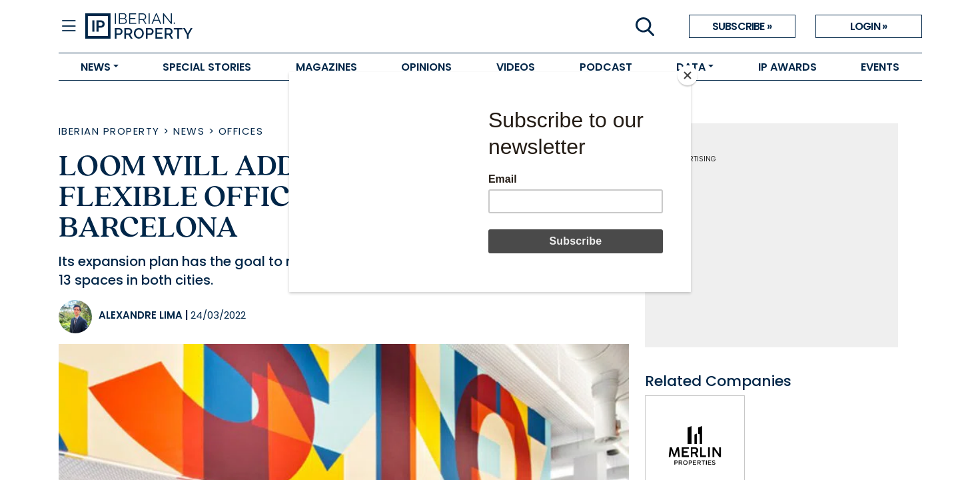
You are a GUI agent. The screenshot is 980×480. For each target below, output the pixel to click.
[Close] (688, 75)
